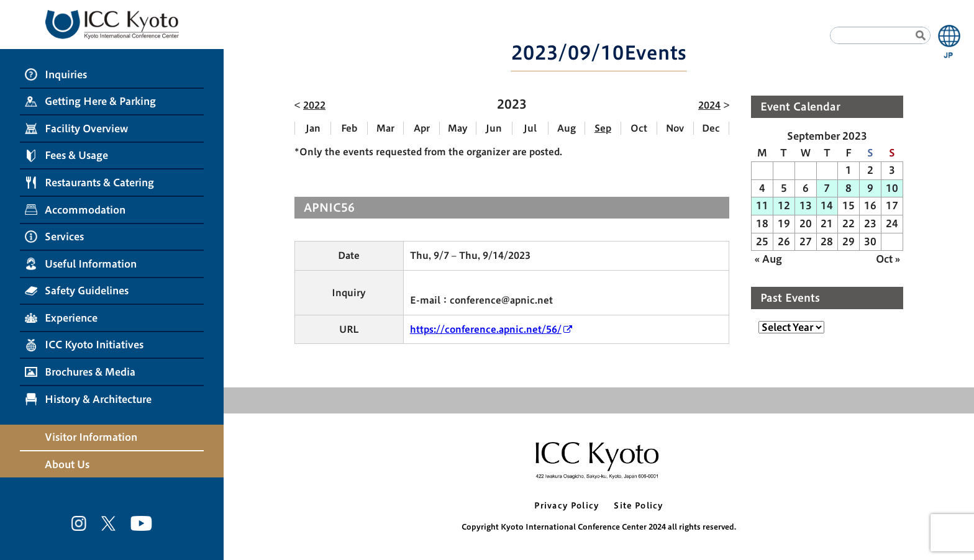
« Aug (768, 259)
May (458, 128)
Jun (494, 128)
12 (784, 205)
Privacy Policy (567, 506)
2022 (314, 105)
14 (827, 205)
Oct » (888, 259)
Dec (711, 128)
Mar (385, 128)
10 (892, 188)
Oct (639, 128)
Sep (603, 128)
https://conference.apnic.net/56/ (486, 329)
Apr (422, 128)
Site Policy (638, 506)
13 (806, 205)
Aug (567, 128)
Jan (313, 128)
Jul (530, 128)
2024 (709, 105)
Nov (675, 128)
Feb (349, 128)
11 (762, 205)
